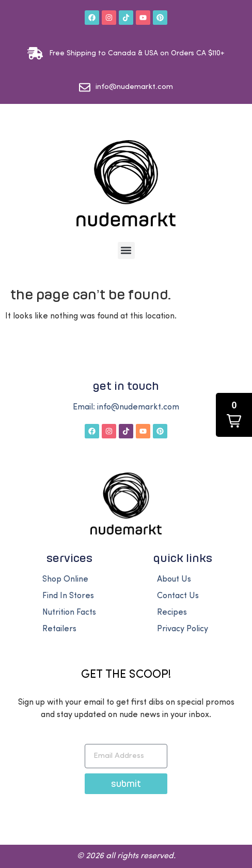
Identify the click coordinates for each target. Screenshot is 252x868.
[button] (126, 250)
